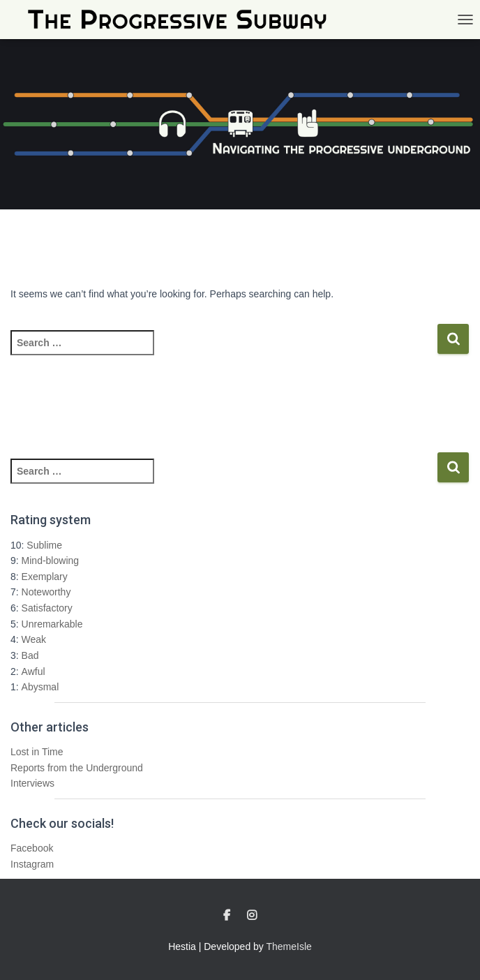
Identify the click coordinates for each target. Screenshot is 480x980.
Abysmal (40, 687)
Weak (34, 639)
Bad (30, 655)
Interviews (32, 783)
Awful (33, 671)
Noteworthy (46, 592)
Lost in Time (37, 752)
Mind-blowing (50, 560)
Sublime (44, 545)
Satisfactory (47, 608)
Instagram (32, 864)
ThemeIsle (289, 946)
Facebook (32, 848)
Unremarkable (52, 624)
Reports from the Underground (77, 768)
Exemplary (45, 577)
